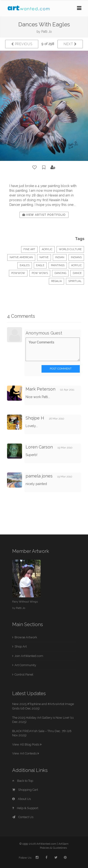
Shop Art (21, 646)
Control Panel (24, 674)
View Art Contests (26, 753)
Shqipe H (35, 418)
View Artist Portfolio (44, 215)
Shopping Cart (25, 790)
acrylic (76, 265)
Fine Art (29, 249)
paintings (58, 265)
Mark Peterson (40, 389)
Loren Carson (39, 447)
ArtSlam (63, 844)
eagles (25, 265)
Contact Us (23, 817)
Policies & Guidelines (53, 848)
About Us (21, 799)
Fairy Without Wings (25, 602)
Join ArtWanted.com (29, 656)
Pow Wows (40, 273)
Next (70, 44)
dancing (60, 273)
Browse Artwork (26, 637)
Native (44, 257)
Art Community (25, 665)
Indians (76, 257)
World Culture (70, 249)
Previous (22, 44)
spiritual (75, 281)
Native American (21, 257)
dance (77, 273)
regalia (56, 281)
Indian (60, 257)
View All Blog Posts (27, 744)
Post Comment (61, 369)
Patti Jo (46, 32)
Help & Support (25, 808)
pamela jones (39, 476)
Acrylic (47, 249)
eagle (40, 265)
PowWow (18, 273)
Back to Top (23, 781)
